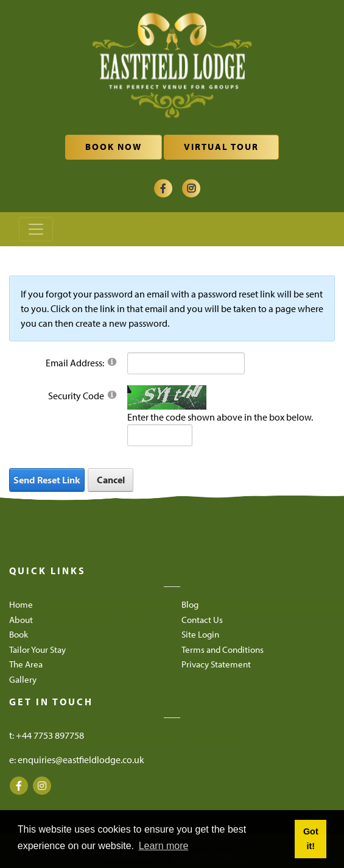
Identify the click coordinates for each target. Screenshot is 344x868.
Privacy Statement (216, 664)
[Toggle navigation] (36, 229)
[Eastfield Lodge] (172, 66)
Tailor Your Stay (37, 649)
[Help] (112, 361)
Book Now (114, 147)
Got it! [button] (311, 839)
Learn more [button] (164, 846)
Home (21, 604)
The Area (26, 664)
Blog (190, 604)
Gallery (23, 679)
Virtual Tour (221, 147)
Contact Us (202, 620)
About (21, 620)
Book (19, 634)
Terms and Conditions (223, 649)
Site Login (200, 634)
